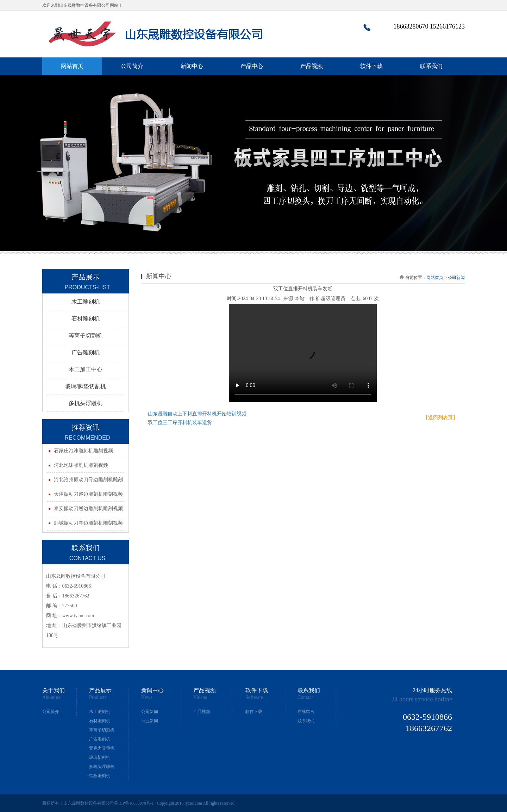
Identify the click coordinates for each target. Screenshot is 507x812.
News (147, 698)
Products (98, 698)
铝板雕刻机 (100, 776)
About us (51, 698)
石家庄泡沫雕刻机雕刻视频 (83, 451)
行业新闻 (150, 721)
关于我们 (54, 690)
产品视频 (312, 66)
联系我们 (431, 66)
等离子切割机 (102, 730)
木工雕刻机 (100, 712)
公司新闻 (456, 278)
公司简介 (132, 66)
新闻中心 (192, 66)
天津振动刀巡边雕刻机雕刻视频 (88, 494)
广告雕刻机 (100, 739)
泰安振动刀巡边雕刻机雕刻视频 (88, 509)
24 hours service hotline (422, 699)
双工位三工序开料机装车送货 (180, 423)
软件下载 (371, 66)
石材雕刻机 (100, 721)
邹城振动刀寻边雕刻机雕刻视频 (88, 523)
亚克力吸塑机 (102, 748)
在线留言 (306, 712)
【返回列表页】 (440, 418)
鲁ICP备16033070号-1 (134, 803)
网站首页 (72, 66)
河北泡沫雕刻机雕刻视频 (81, 465)
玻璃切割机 (100, 757)
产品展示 (100, 690)
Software (254, 698)
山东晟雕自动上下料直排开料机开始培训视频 (197, 414)
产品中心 (252, 66)
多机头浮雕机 (102, 767)
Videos (200, 698)
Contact (305, 698)
